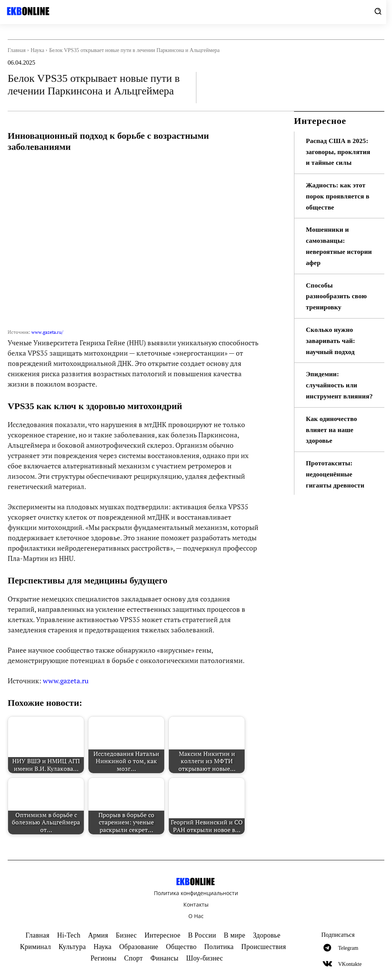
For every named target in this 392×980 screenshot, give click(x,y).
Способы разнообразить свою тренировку (338, 307)
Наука (37, 50)
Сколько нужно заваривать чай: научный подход (332, 352)
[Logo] (27, 11)
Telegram (348, 948)
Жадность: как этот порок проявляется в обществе (339, 207)
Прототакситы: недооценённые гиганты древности (336, 496)
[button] (378, 11)
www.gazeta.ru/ (47, 332)
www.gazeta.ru (66, 681)
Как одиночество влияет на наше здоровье (333, 452)
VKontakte (350, 964)
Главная (17, 50)
